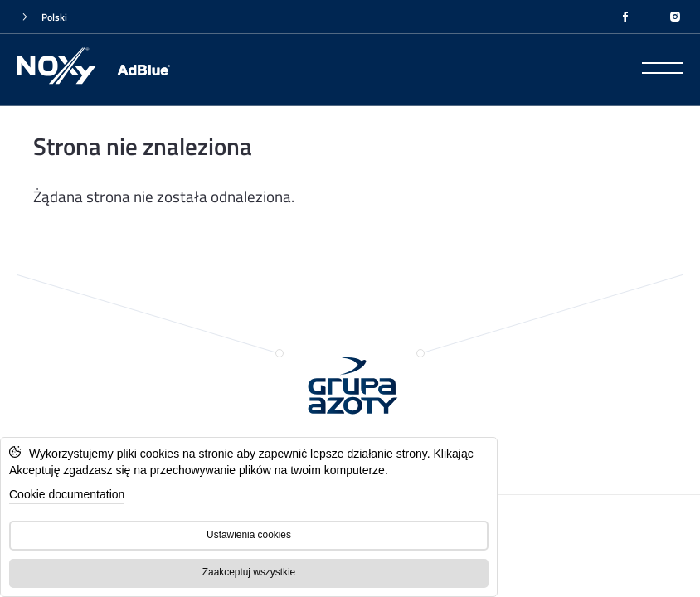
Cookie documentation (67, 494)
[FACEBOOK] (625, 17)
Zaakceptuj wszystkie (249, 572)
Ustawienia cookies (249, 535)
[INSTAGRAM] (675, 17)
